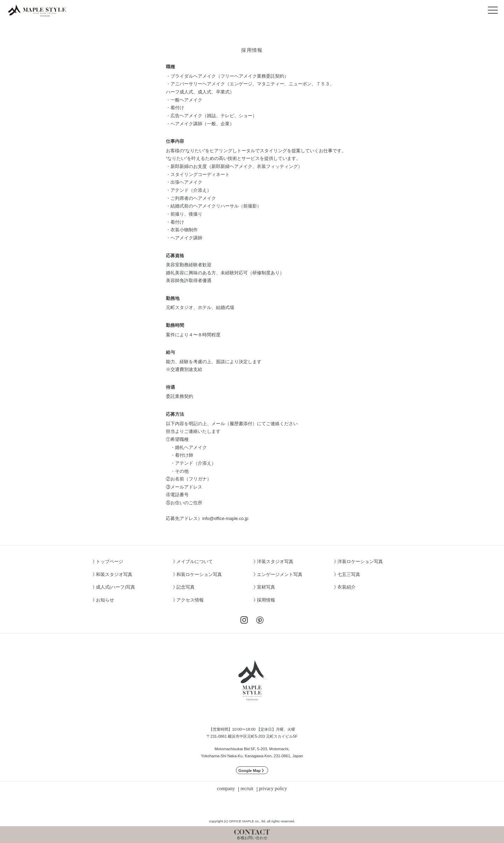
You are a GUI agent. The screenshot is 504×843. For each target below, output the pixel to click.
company (226, 789)
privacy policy (273, 789)
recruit (247, 789)
